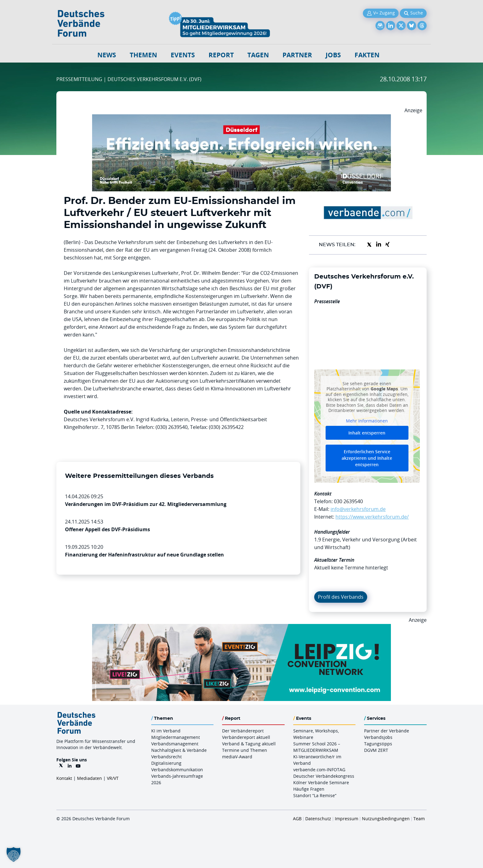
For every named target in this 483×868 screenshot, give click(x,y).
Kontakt (64, 778)
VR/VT (113, 778)
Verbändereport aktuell (246, 737)
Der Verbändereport (243, 731)
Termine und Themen (245, 750)
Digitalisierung (166, 763)
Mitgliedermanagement (176, 737)
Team (419, 819)
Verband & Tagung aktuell (249, 744)
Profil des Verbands (341, 597)
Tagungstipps (378, 744)
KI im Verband (166, 731)
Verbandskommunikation (177, 770)
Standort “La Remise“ (315, 795)
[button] (14, 854)
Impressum (347, 819)
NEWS (107, 55)
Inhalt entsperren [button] (367, 433)
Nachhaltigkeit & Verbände (179, 750)
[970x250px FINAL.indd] (241, 628)
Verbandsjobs (378, 737)
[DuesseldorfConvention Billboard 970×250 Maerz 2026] (241, 118)
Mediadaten (89, 778)
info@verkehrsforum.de (358, 509)
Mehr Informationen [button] (367, 421)
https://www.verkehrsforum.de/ (372, 517)
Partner (297, 55)
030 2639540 (348, 501)
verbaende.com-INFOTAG (319, 770)
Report (221, 55)
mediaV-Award (237, 757)
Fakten (367, 55)
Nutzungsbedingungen (386, 819)
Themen (143, 55)
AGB (297, 819)
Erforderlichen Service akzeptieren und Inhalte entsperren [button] (367, 458)
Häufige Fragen (309, 789)
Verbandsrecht (166, 757)
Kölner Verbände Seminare (321, 782)
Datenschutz (318, 819)
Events (183, 55)
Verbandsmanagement (175, 744)
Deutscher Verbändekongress (324, 776)
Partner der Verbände (387, 731)
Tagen (258, 55)
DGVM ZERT (376, 750)
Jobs (333, 55)
